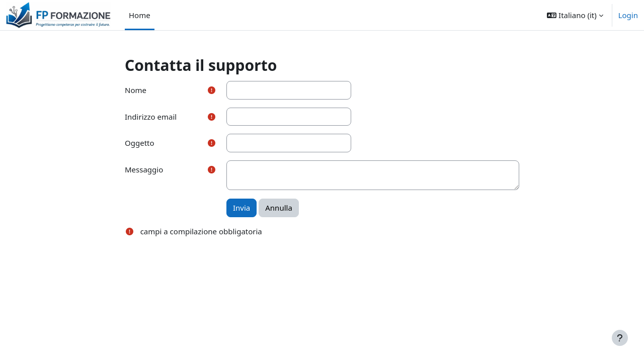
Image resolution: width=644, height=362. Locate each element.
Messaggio (144, 169)
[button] (575, 15)
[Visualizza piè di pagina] (620, 338)
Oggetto (140, 143)
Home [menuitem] (140, 15)
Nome (136, 90)
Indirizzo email (151, 117)
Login (628, 15)
